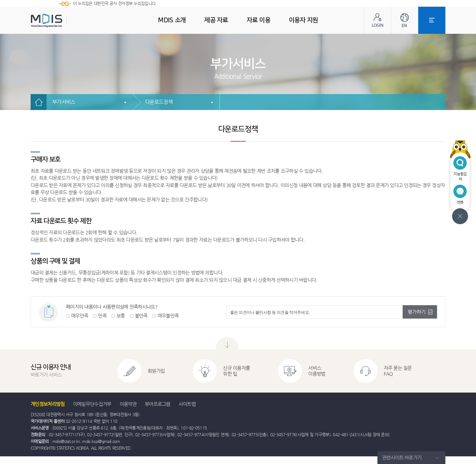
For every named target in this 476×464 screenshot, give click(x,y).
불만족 (141, 316)
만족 (102, 316)
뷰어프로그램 (158, 404)
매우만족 (80, 316)
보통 (121, 316)
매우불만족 (168, 316)
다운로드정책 (159, 102)
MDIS (63, 21)
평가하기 (417, 312)
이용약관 (128, 404)
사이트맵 (187, 404)
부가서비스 (64, 102)
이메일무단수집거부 (92, 404)
